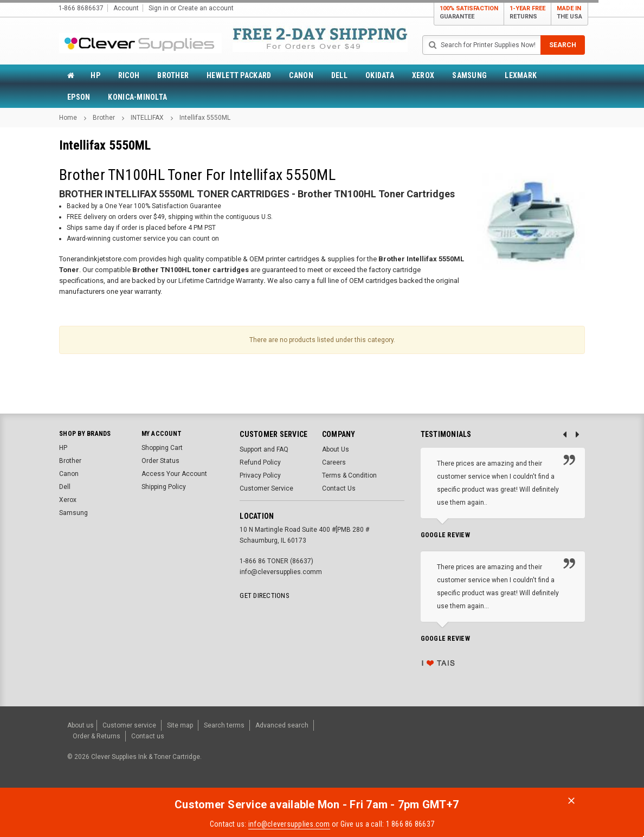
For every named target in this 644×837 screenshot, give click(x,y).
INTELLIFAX (147, 118)
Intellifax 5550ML (205, 118)
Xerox (423, 75)
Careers (334, 462)
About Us (336, 449)
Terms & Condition (349, 475)
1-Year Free (527, 13)
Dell (339, 75)
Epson (79, 97)
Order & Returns (96, 731)
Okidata (380, 75)
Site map (180, 724)
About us (80, 724)
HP (95, 75)
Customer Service (266, 488)
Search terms (224, 724)
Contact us (148, 731)
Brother (173, 75)
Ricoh (129, 75)
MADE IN (569, 13)
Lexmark (521, 75)
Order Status (160, 461)
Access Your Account (174, 474)
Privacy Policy (260, 475)
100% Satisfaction (469, 13)
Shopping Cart (162, 448)
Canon (301, 75)
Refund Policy (260, 462)
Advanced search (282, 724)
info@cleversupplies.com (289, 817)
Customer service (129, 724)
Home (68, 118)
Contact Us (339, 488)
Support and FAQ (264, 449)
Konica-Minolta (137, 97)
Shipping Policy (164, 487)
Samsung (469, 75)
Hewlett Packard (239, 75)
